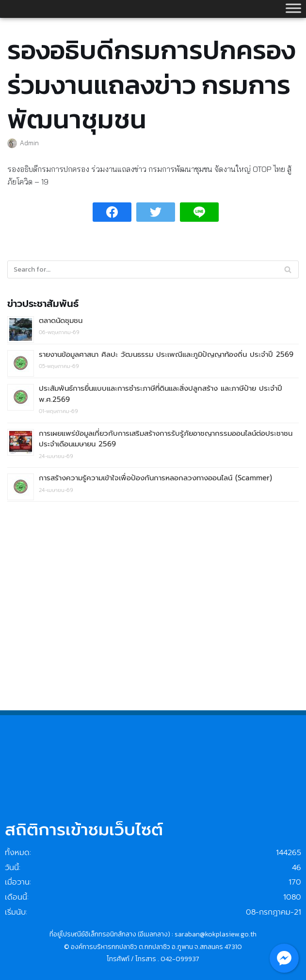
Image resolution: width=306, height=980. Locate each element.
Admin (29, 143)
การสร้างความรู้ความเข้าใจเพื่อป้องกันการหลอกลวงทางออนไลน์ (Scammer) (155, 478)
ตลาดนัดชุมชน (61, 321)
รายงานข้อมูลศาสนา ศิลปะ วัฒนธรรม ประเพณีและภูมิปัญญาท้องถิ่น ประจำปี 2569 (166, 354)
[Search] (288, 269)
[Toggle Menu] (293, 8)
